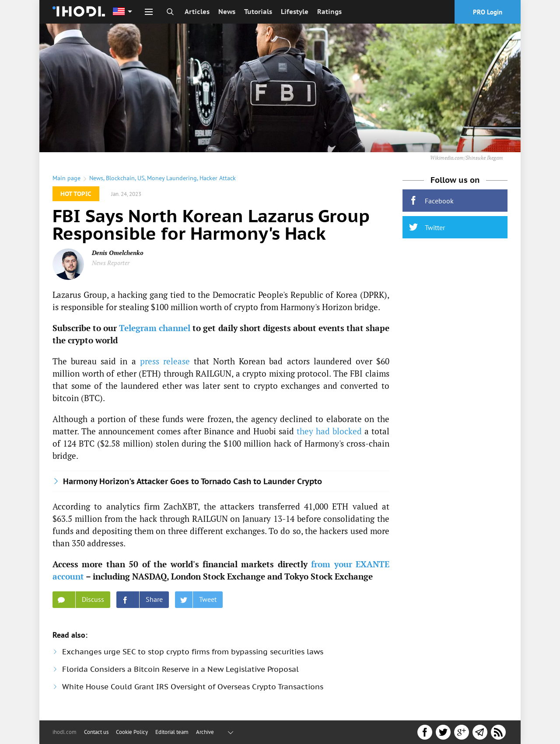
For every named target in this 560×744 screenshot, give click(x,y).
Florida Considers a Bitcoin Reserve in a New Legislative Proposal (180, 669)
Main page (66, 178)
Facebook (431, 201)
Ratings (329, 12)
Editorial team (172, 732)
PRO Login (488, 12)
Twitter (427, 227)
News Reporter (111, 263)
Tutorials (258, 12)
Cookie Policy (132, 732)
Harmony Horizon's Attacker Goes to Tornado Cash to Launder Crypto (192, 481)
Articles (197, 12)
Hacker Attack (218, 178)
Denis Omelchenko (118, 253)
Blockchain (120, 178)
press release (165, 361)
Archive (205, 732)
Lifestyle (295, 12)
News (227, 12)
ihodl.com (65, 732)
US (141, 178)
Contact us (96, 732)
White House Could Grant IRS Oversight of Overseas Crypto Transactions (193, 687)
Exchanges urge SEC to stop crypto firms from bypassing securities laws (193, 652)
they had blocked (329, 431)
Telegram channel (155, 328)
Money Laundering (172, 178)
